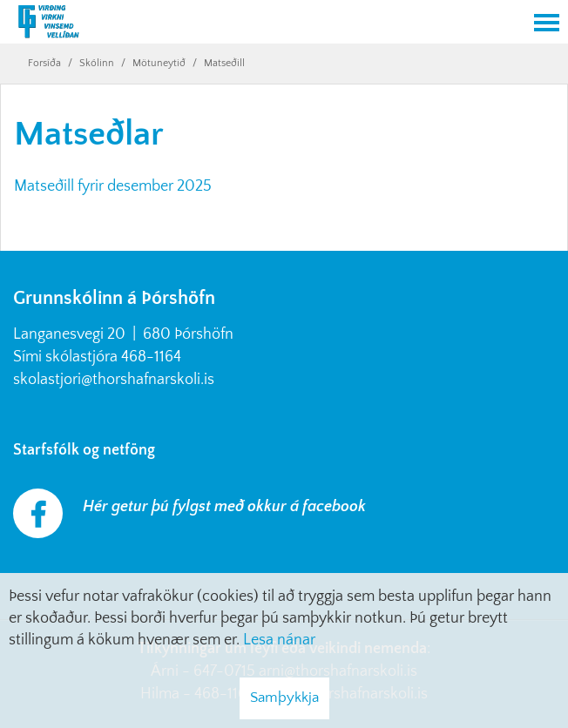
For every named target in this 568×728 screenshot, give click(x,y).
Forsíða (44, 63)
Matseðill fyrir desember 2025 (113, 186)
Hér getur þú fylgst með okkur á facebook (224, 507)
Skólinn (97, 63)
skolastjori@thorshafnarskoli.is (114, 380)
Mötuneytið (159, 63)
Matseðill (224, 63)
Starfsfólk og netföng (88, 450)
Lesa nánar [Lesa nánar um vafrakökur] (279, 640)
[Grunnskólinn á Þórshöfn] (262, 24)
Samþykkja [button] (284, 698)
